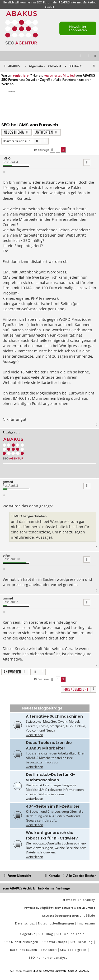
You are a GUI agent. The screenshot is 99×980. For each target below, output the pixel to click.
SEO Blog (46, 934)
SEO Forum (44, 2)
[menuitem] (95, 56)
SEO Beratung (82, 942)
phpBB (45, 907)
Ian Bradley (86, 900)
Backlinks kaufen (24, 950)
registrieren (22, 76)
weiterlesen (34, 735)
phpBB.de (87, 915)
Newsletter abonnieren (78, 28)
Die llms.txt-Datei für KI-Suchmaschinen (51, 777)
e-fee (6, 555)
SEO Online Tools (70, 934)
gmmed (8, 482)
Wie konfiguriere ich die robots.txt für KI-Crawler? (52, 835)
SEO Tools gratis (73, 950)
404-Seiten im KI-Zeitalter (53, 806)
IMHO (7, 158)
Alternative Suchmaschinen (54, 716)
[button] (52, 150)
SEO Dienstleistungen (21, 942)
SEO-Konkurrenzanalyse (48, 957)
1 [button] (58, 150)
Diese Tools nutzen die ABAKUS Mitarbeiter (49, 745)
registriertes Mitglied (59, 76)
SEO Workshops (54, 942)
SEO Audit (49, 950)
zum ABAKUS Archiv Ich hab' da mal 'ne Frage (36, 888)
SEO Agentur (25, 934)
